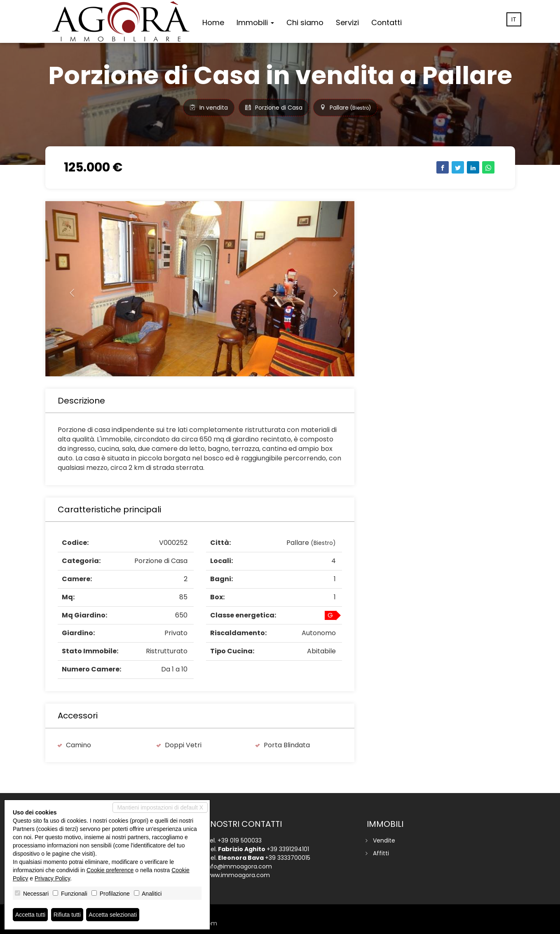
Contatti (387, 22)
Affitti (381, 853)
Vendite (384, 840)
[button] (69, 289)
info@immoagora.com (239, 866)
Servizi (347, 22)
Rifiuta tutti (67, 915)
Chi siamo (305, 22)
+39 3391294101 (288, 849)
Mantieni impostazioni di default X (160, 807)
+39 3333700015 (288, 858)
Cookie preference (110, 870)
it (514, 19)
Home (213, 22)
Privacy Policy (52, 878)
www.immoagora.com (238, 875)
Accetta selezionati (113, 915)
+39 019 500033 (240, 840)
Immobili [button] (255, 22)
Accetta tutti (30, 915)
